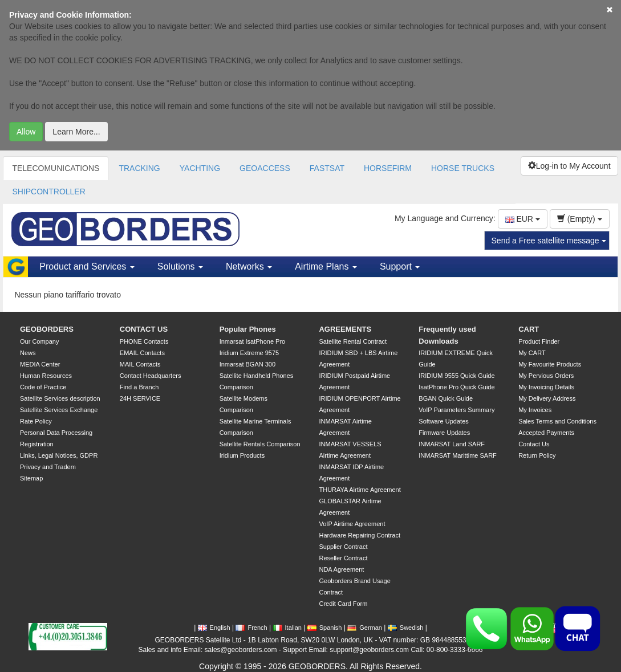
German (365, 628)
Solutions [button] (180, 266)
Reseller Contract (343, 558)
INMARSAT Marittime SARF (458, 455)
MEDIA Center (40, 364)
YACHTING (200, 168)
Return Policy (537, 455)
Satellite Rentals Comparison (260, 444)
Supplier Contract (343, 547)
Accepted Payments (546, 433)
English (214, 628)
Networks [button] (249, 266)
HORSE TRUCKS (463, 168)
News (28, 353)
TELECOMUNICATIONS (56, 168)
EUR (523, 219)
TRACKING (139, 168)
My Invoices (535, 410)
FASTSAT (327, 168)
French (251, 628)
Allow (26, 132)
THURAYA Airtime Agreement (360, 490)
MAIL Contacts (140, 364)
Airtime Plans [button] (326, 266)
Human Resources (46, 376)
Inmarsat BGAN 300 (247, 364)
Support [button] (400, 266)
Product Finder (539, 341)
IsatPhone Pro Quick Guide (456, 387)
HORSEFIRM (388, 168)
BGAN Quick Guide (446, 398)
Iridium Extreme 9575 (249, 353)
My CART (532, 353)
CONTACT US (144, 329)
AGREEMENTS (345, 329)
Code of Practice (43, 387)
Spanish (325, 628)
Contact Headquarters (151, 376)
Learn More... (76, 132)
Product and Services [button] (87, 266)
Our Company (39, 341)
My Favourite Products (550, 364)
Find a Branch (139, 387)
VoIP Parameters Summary (456, 410)
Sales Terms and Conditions (557, 421)
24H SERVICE (140, 398)
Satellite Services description (60, 398)
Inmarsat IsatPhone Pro (253, 341)
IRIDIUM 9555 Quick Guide (456, 376)
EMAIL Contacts (142, 353)
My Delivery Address (547, 398)
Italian (287, 628)
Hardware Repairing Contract (359, 535)
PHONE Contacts (144, 341)
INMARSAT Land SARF (452, 444)
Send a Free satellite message (549, 241)
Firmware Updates (444, 433)
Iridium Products (242, 455)
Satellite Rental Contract (353, 341)
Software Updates (443, 421)
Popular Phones (248, 329)
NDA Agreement (341, 569)
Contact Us (534, 444)
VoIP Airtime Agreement (352, 524)
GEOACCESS (265, 168)
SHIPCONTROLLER (48, 192)
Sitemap (31, 478)
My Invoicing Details (546, 387)
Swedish (406, 628)
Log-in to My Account (569, 166)
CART (529, 329)
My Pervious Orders (546, 376)
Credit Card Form (343, 604)
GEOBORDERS (47, 329)
